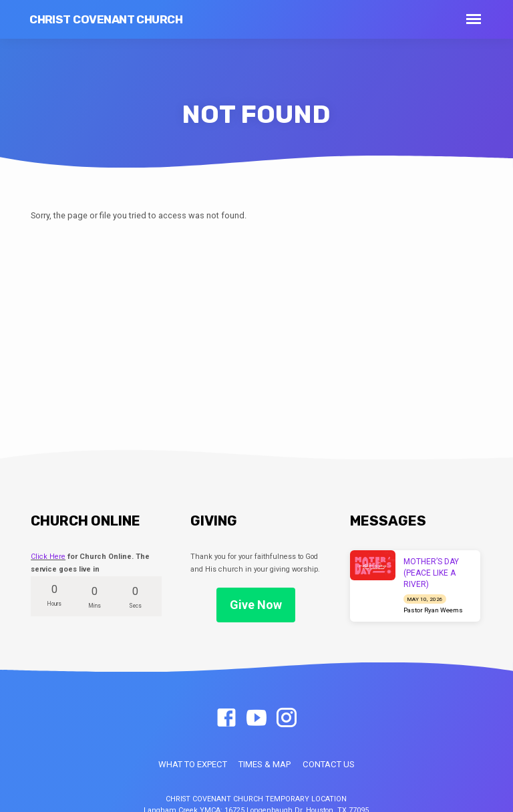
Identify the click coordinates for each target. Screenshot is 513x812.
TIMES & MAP (265, 764)
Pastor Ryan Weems (433, 610)
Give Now (256, 605)
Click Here (48, 557)
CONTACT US (329, 764)
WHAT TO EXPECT (193, 764)
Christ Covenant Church (106, 19)
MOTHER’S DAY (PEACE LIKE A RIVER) (431, 573)
